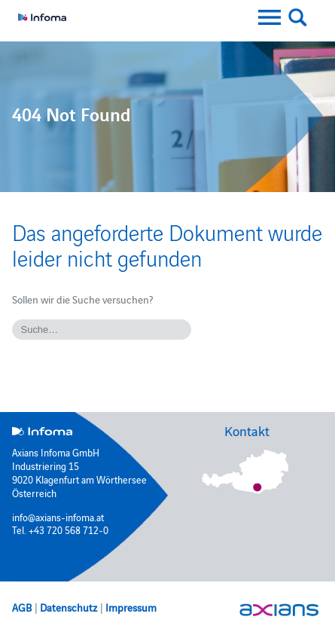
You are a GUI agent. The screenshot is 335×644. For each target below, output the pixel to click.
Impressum (131, 607)
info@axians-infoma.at (58, 517)
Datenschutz (69, 607)
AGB (22, 607)
